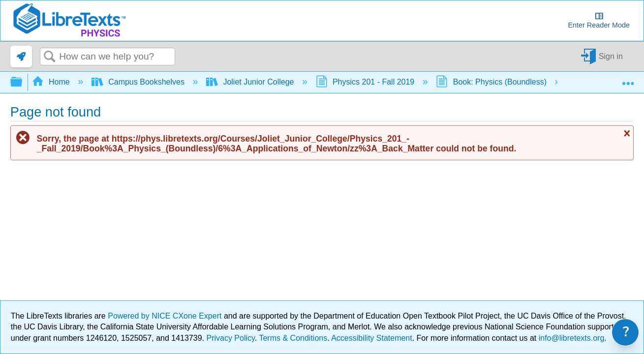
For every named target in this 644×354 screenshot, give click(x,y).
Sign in (611, 56)
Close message (626, 133)
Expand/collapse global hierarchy (23, 82)
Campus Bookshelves (139, 82)
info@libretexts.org (570, 338)
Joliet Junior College (251, 82)
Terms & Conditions (293, 338)
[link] (21, 57)
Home (52, 82)
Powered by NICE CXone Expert (166, 316)
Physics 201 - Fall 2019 (366, 82)
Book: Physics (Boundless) (492, 82)
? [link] (626, 332)
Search (50, 57)
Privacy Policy (230, 338)
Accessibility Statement (372, 338)
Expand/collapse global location (628, 79)
